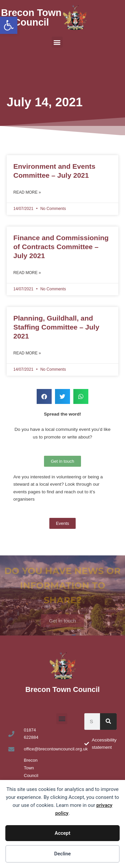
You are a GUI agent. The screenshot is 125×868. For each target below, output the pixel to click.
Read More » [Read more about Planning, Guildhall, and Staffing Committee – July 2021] (27, 353)
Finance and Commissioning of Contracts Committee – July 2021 (61, 247)
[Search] (108, 722)
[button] (9, 25)
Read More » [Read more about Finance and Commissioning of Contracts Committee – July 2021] (27, 273)
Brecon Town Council (31, 17)
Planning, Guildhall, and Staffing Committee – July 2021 (56, 327)
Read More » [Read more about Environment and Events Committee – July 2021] (27, 192)
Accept (62, 833)
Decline (63, 854)
